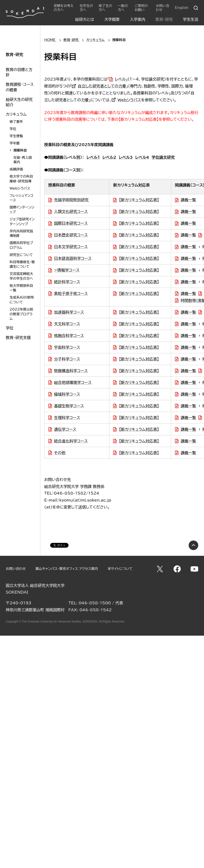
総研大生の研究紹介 (19, 102)
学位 (13, 129)
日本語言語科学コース (73, 258)
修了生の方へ (105, 8)
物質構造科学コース (71, 371)
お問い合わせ (163, 8)
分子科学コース (67, 359)
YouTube (194, 569)
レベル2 (109, 157)
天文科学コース (67, 324)
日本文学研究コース (71, 247)
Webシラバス (129, 100)
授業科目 (20, 150)
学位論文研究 (163, 157)
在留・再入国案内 (23, 160)
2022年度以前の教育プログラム (21, 314)
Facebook (177, 569)
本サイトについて (120, 569)
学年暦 (15, 143)
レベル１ (93, 157)
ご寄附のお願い (141, 8)
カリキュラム (16, 114)
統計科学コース (67, 282)
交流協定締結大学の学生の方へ (21, 276)
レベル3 (126, 157)
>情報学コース (67, 270)
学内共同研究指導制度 (21, 234)
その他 (60, 453)
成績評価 (16, 169)
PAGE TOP (193, 545)
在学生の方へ (86, 8)
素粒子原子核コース (71, 294)
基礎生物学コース (69, 406)
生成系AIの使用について (22, 300)
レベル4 (142, 157)
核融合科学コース (69, 336)
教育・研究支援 (18, 338)
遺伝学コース (65, 429)
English (182, 8)
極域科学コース (67, 394)
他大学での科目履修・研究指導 (21, 179)
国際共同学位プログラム (21, 245)
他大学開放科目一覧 (21, 288)
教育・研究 (164, 19)
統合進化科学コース (71, 441)
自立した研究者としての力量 (102, 86)
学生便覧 (16, 136)
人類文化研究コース (71, 212)
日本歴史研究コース (71, 235)
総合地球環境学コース (73, 382)
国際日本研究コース (71, 223)
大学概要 (112, 19)
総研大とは (85, 19)
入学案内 (138, 19)
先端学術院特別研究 (71, 200)
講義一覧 (188, 200)
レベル (120, 79)
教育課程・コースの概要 (20, 87)
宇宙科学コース (67, 347)
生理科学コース (67, 418)
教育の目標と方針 (19, 72)
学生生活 (191, 19)
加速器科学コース (69, 312)
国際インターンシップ (22, 210)
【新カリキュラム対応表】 (139, 200)
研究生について (21, 255)
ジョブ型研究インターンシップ (22, 222)
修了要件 (16, 122)
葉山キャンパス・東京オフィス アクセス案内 (67, 569)
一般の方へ (123, 8)
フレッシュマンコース (21, 198)
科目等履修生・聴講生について (22, 264)
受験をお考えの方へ (64, 8)
